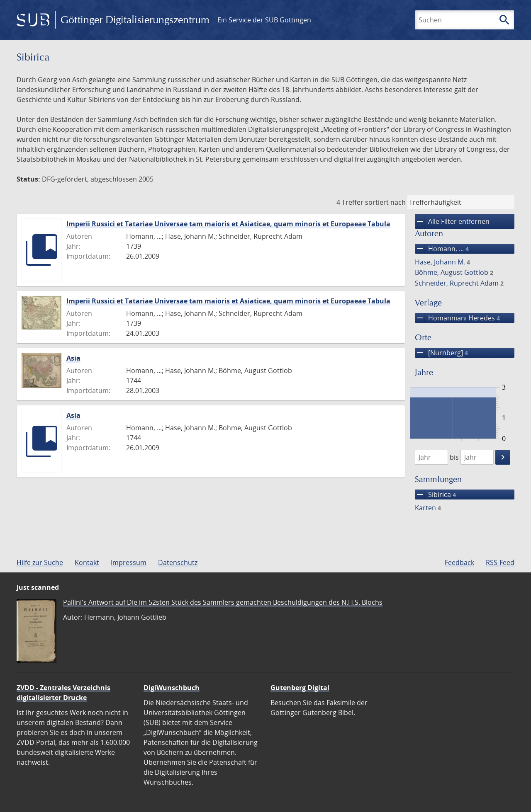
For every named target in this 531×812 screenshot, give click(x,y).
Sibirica (435, 494)
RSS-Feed (500, 562)
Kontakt (87, 562)
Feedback (459, 562)
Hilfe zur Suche (40, 562)
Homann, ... (442, 249)
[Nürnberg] (441, 353)
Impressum (129, 562)
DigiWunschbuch (172, 688)
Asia (73, 358)
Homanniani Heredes (457, 318)
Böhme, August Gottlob (454, 272)
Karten (428, 508)
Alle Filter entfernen (452, 221)
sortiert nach (385, 202)
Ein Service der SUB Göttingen (264, 20)
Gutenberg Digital (300, 688)
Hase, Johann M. (442, 262)
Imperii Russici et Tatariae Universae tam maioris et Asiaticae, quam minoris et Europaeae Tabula (228, 224)
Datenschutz (178, 562)
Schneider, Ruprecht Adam (459, 283)
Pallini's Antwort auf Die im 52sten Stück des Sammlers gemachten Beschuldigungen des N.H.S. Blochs (223, 602)
